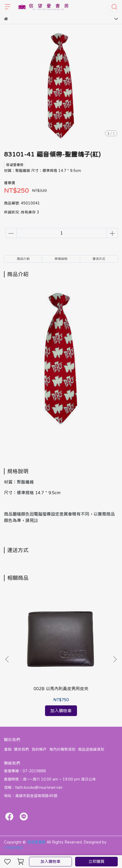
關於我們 (22, 749)
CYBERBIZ (13, 848)
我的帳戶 (39, 749)
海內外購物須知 (62, 749)
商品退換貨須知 (91, 749)
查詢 (8, 749)
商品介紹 (23, 259)
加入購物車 (50, 861)
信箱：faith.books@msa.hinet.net (33, 787)
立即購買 (96, 861)
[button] (115, 659)
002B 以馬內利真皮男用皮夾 (61, 689)
